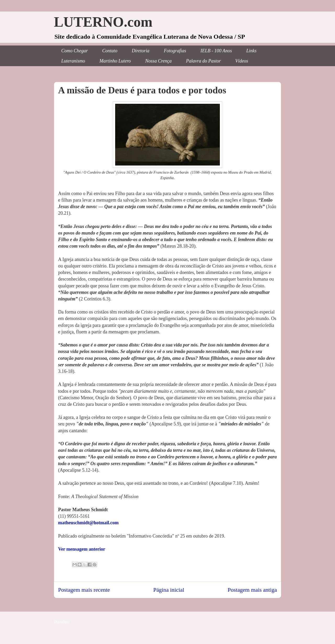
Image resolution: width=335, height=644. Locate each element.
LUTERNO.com (103, 22)
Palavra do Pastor (203, 61)
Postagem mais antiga (252, 590)
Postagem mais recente (84, 590)
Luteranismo (73, 61)
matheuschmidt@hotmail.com (88, 523)
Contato (110, 51)
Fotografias (175, 51)
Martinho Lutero (115, 61)
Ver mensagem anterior (82, 549)
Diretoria (141, 51)
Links (251, 51)
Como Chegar (75, 51)
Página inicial (169, 590)
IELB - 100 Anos (216, 51)
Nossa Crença (158, 61)
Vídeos (242, 61)
